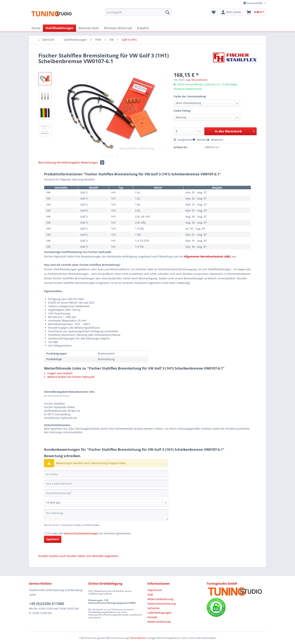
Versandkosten (138, 638)
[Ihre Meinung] (106, 515)
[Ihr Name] (106, 474)
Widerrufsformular (159, 622)
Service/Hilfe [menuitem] (253, 3)
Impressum (155, 590)
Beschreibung (47, 162)
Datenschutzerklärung (162, 604)
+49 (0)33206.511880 (47, 604)
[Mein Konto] (231, 12)
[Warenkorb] (255, 12)
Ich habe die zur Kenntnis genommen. (89, 533)
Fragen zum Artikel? (58, 373)
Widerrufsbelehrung (160, 599)
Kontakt (152, 617)
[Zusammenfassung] (106, 493)
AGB (150, 595)
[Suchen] (167, 12)
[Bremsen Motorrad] (118, 28)
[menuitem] (138, 14)
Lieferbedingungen (160, 613)
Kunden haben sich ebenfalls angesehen (92, 556)
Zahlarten (154, 608)
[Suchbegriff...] (138, 12)
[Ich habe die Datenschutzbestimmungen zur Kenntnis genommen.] (45, 533)
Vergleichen (183, 140)
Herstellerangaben (68, 162)
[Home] (36, 28)
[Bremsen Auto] (89, 28)
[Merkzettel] (214, 12)
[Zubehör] (143, 28)
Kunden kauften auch (52, 556)
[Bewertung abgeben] (106, 503)
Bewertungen (93, 162)
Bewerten (215, 140)
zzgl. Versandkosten (197, 80)
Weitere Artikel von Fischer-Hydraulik (69, 377)
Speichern (53, 539)
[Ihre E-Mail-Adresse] (106, 484)
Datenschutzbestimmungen (81, 533)
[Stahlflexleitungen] (59, 28)
